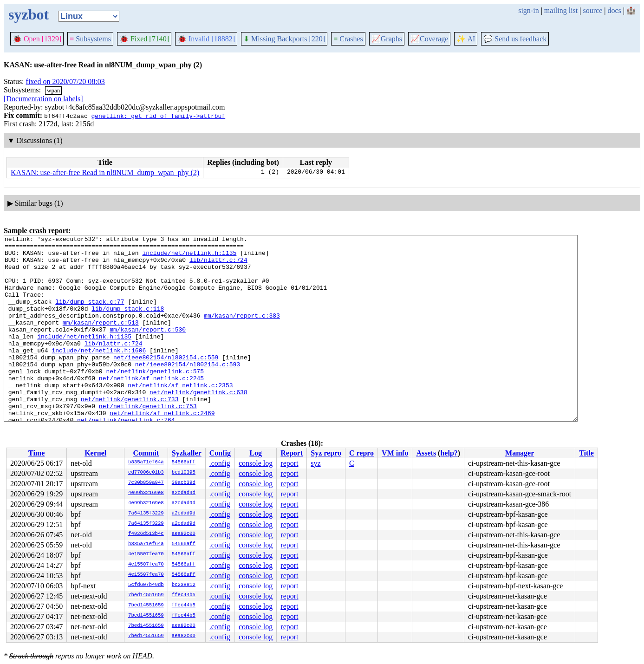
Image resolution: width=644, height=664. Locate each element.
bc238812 (184, 585)
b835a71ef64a (146, 462)
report (289, 463)
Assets (426, 453)
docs (614, 10)
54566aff (184, 462)
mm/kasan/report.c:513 (101, 340)
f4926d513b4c (146, 534)
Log (256, 453)
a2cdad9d (184, 493)
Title (586, 453)
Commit (146, 453)
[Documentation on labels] (43, 99)
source (593, 10)
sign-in (528, 10)
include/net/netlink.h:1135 (189, 257)
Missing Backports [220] (284, 39)
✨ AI (466, 39)
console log (256, 463)
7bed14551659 (146, 595)
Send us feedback (515, 39)
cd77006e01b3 (146, 473)
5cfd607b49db (146, 585)
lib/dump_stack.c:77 (90, 315)
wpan (53, 90)
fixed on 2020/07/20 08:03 (65, 81)
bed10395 (184, 473)
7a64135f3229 (146, 514)
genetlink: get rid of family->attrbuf (158, 116)
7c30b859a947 (146, 483)
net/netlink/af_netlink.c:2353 (180, 416)
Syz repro (326, 453)
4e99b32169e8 (146, 493)
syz (315, 463)
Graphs (387, 39)
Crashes (348, 39)
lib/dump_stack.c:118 (128, 324)
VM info (395, 453)
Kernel (95, 453)
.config (220, 463)
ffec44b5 (184, 595)
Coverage (429, 39)
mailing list (561, 10)
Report (292, 453)
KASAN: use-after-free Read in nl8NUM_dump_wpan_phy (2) (105, 173)
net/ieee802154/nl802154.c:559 (166, 382)
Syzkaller (187, 453)
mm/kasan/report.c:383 (242, 332)
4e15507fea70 (146, 554)
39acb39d (184, 483)
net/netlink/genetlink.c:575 (155, 399)
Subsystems (90, 39)
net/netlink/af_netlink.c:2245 (151, 407)
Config (220, 453)
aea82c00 (184, 534)
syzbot (29, 14)
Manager (520, 453)
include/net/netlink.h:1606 (99, 374)
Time (36, 453)
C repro (361, 453)
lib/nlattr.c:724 (218, 265)
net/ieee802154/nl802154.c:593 (188, 391)
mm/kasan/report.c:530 (148, 349)
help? (449, 453)
